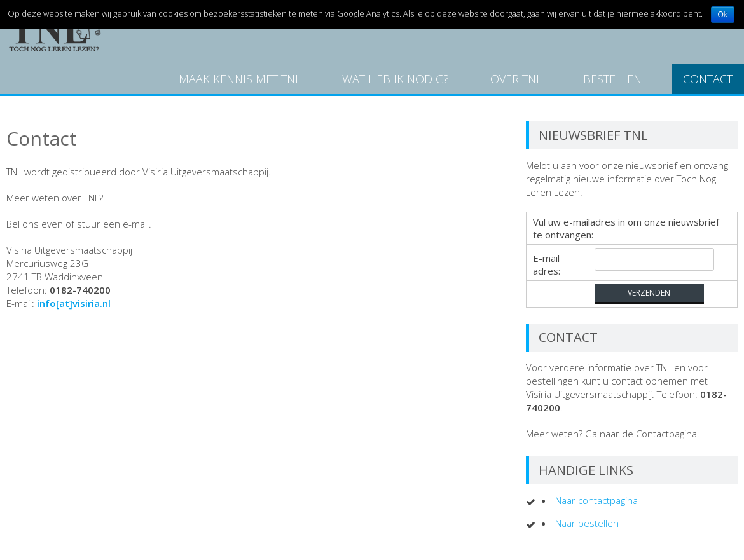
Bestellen (612, 79)
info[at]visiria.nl (74, 303)
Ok (723, 15)
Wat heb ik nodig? (396, 79)
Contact (708, 79)
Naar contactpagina (596, 500)
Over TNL (516, 79)
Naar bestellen (587, 523)
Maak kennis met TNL (240, 79)
